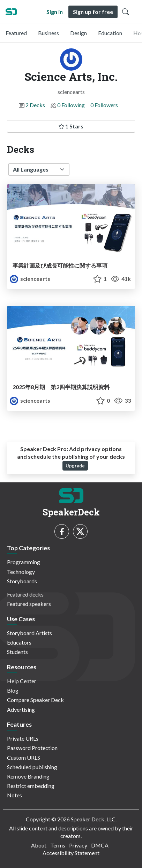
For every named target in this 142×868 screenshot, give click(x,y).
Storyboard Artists (29, 633)
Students (17, 652)
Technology (21, 572)
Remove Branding (28, 776)
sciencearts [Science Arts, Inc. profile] (30, 279)
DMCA (100, 845)
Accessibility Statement (71, 853)
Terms (58, 845)
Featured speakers (29, 604)
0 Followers (104, 105)
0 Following (71, 105)
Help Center (22, 681)
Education (110, 33)
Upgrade (75, 466)
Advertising (21, 709)
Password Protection (32, 748)
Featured (16, 33)
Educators (19, 642)
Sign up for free (93, 12)
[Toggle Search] (126, 12)
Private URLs (23, 738)
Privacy (78, 845)
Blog (13, 690)
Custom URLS (24, 757)
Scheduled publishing (32, 767)
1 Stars (71, 126)
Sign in (55, 12)
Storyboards (22, 581)
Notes (14, 795)
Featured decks (25, 594)
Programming (24, 562)
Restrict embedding (31, 786)
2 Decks (35, 105)
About (39, 845)
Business (48, 33)
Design (79, 33)
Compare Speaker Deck (35, 700)
